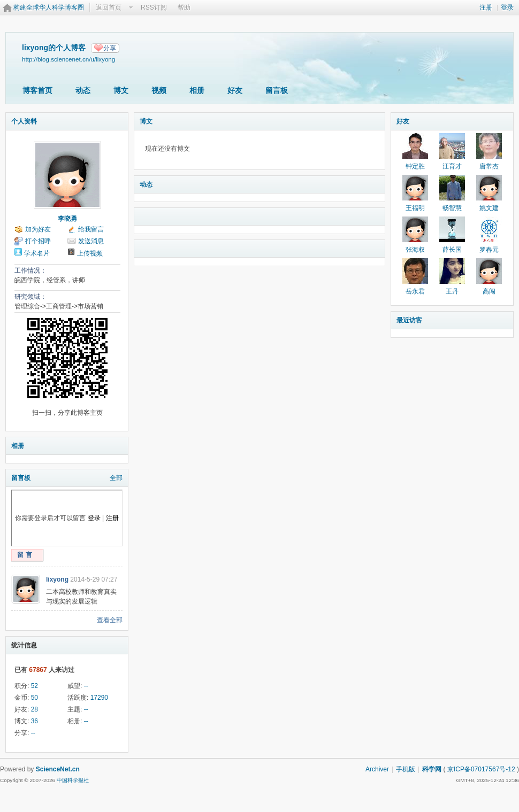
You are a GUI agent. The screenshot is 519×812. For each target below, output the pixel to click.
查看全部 (110, 620)
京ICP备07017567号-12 (481, 769)
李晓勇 (67, 219)
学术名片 (37, 253)
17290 (99, 698)
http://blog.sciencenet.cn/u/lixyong (68, 59)
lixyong (57, 579)
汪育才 (452, 166)
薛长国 (452, 250)
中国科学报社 (73, 780)
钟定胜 (415, 166)
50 (35, 698)
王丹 (452, 291)
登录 (507, 7)
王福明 (415, 208)
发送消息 (91, 241)
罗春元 (489, 250)
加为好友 (38, 229)
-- (86, 686)
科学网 (432, 769)
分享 (110, 48)
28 (35, 709)
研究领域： (30, 297)
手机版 (406, 769)
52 (35, 686)
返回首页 (109, 7)
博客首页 (37, 90)
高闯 (489, 291)
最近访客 (409, 320)
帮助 (184, 7)
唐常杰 (489, 166)
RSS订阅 (154, 7)
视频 (159, 90)
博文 (121, 90)
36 (35, 721)
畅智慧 (452, 208)
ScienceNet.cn (58, 769)
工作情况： (30, 270)
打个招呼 (38, 241)
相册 (197, 90)
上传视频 (90, 253)
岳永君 (415, 291)
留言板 (277, 90)
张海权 (415, 250)
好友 (235, 90)
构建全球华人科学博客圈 (49, 7)
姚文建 (489, 208)
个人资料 (24, 121)
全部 (116, 478)
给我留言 (91, 229)
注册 (486, 7)
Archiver (377, 769)
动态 (83, 90)
